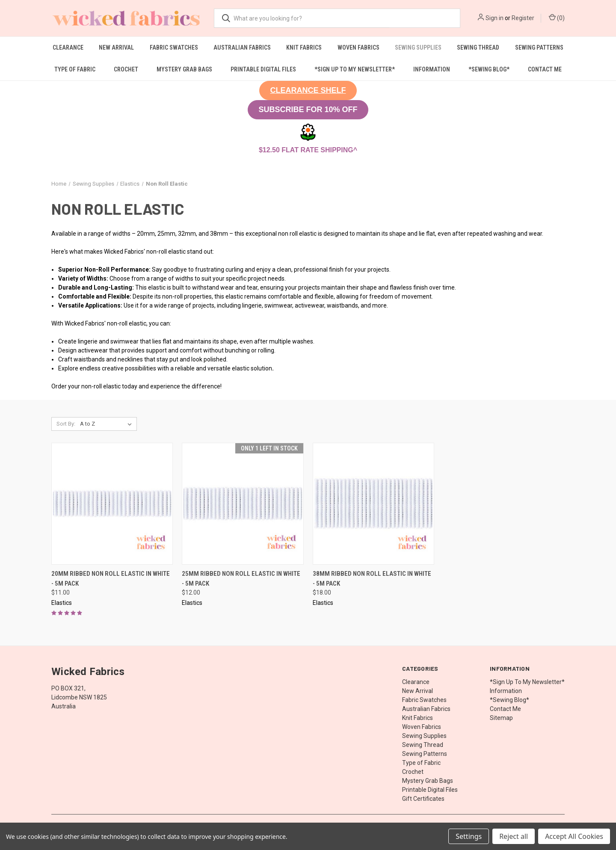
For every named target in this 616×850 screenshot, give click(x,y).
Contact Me (545, 69)
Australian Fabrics (242, 47)
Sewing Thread (478, 47)
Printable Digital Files (263, 69)
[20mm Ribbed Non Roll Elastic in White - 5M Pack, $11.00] (112, 504)
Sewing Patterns (539, 47)
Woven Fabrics (358, 47)
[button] (308, 90)
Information (432, 69)
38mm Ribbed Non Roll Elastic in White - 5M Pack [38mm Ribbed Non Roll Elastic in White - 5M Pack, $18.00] (372, 579)
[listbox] (108, 424)
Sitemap (501, 718)
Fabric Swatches (174, 47)
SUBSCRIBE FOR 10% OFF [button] (308, 110)
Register (523, 18)
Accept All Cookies (574, 836)
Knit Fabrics (304, 47)
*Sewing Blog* (489, 69)
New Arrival (116, 47)
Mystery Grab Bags (184, 69)
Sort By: (66, 424)
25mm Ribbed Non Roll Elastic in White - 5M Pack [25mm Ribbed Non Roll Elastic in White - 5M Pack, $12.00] (241, 579)
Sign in (495, 18)
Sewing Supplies (418, 47)
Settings (469, 836)
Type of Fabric (75, 69)
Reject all (514, 836)
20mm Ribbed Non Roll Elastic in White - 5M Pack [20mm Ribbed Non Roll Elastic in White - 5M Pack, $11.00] (111, 579)
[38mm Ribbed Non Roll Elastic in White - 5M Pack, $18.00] (373, 504)
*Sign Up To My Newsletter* (355, 69)
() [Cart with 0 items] (557, 18)
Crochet (126, 69)
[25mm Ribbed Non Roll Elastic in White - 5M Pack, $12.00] (243, 504)
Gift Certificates (423, 799)
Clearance (68, 47)
